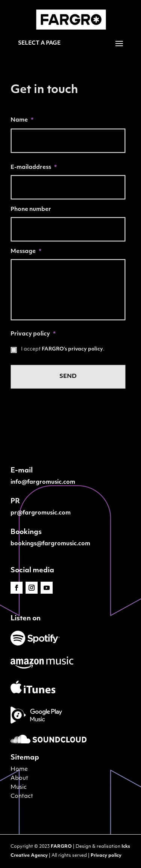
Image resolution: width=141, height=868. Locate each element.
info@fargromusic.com (43, 482)
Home (19, 769)
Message (26, 252)
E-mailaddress (34, 168)
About (19, 778)
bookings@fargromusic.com (50, 544)
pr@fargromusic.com (41, 513)
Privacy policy (33, 334)
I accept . (63, 349)
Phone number (31, 210)
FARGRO (61, 847)
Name (22, 120)
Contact (22, 797)
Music (19, 788)
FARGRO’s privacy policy (72, 349)
